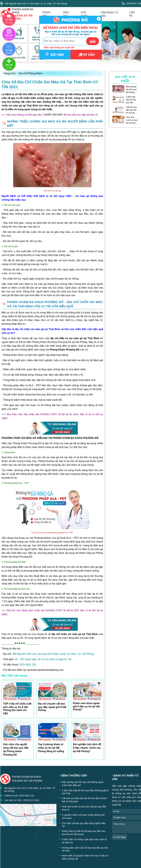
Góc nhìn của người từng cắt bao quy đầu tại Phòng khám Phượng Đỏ (16, 750)
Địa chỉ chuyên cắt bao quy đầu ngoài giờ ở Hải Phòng (52, 707)
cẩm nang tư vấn (109, 14)
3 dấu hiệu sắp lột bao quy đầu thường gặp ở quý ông (131, 100)
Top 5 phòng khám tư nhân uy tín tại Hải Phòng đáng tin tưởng (51, 748)
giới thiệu (84, 14)
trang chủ (46, 14)
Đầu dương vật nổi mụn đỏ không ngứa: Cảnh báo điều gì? (132, 90)
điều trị (66, 14)
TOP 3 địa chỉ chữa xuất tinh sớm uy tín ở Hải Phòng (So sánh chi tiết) (17, 709)
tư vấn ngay (119, 837)
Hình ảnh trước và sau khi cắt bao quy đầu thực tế (132, 120)
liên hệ (132, 14)
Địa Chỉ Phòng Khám (31, 73)
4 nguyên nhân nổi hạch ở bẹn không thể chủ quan (83, 816)
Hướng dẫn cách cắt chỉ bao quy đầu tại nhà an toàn (85, 849)
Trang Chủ (10, 73)
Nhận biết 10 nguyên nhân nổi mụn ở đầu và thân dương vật (85, 857)
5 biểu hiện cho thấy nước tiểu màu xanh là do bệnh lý (84, 841)
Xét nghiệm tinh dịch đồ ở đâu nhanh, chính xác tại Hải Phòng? (87, 748)
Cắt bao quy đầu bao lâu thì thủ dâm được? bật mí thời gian (131, 110)
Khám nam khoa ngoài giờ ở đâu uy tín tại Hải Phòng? (86, 706)
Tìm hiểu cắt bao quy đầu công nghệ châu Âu (84, 825)
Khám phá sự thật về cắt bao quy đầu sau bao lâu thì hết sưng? (84, 833)
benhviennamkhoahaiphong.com (46, 670)
